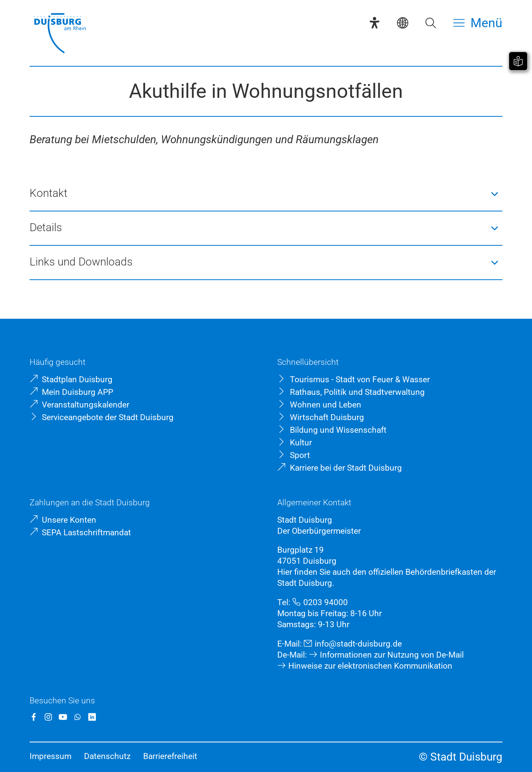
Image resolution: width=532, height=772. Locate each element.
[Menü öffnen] (478, 23)
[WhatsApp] (77, 717)
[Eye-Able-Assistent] (374, 23)
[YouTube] (63, 717)
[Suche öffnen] (430, 23)
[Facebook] (34, 717)
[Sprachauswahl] (402, 23)
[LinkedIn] (92, 717)
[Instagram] (48, 717)
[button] (266, 194)
